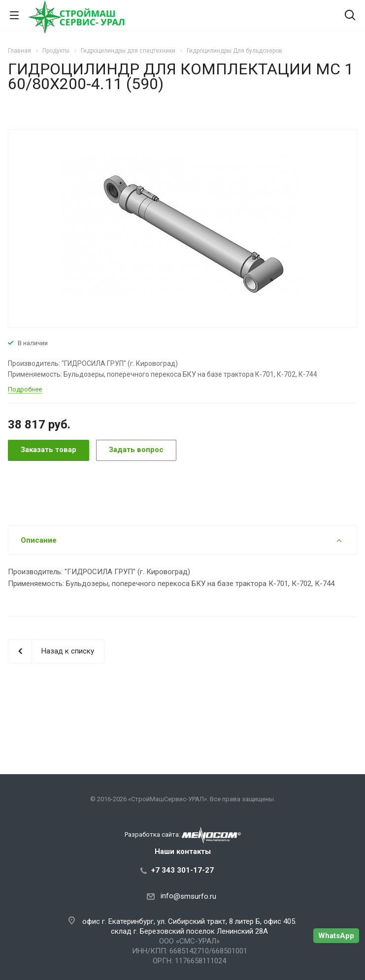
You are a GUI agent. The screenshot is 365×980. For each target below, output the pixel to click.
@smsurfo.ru (195, 896)
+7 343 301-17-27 (182, 870)
